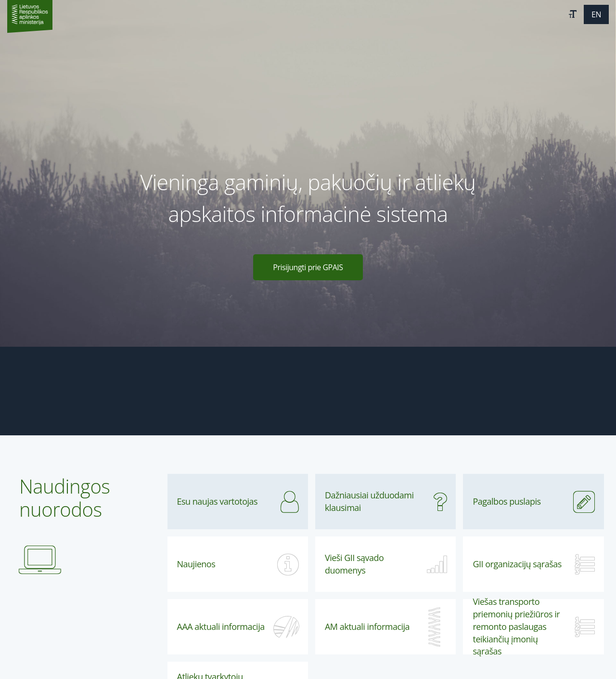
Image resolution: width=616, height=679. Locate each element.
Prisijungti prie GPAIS (308, 267)
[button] (573, 14)
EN (596, 14)
